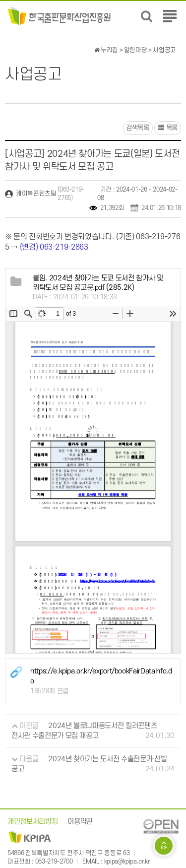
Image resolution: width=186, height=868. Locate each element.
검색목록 (138, 128)
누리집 (106, 50)
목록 (168, 128)
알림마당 (136, 50)
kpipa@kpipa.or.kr (127, 862)
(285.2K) (98, 283)
